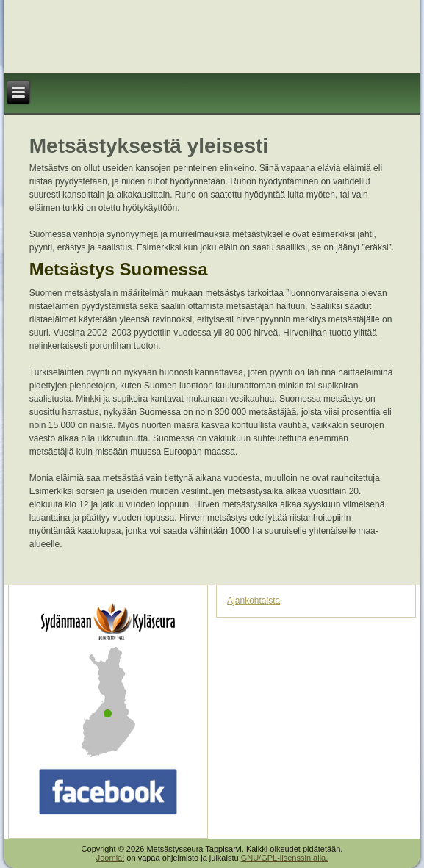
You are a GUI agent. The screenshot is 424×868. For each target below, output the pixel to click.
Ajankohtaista (254, 601)
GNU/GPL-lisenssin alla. (285, 858)
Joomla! (111, 858)
